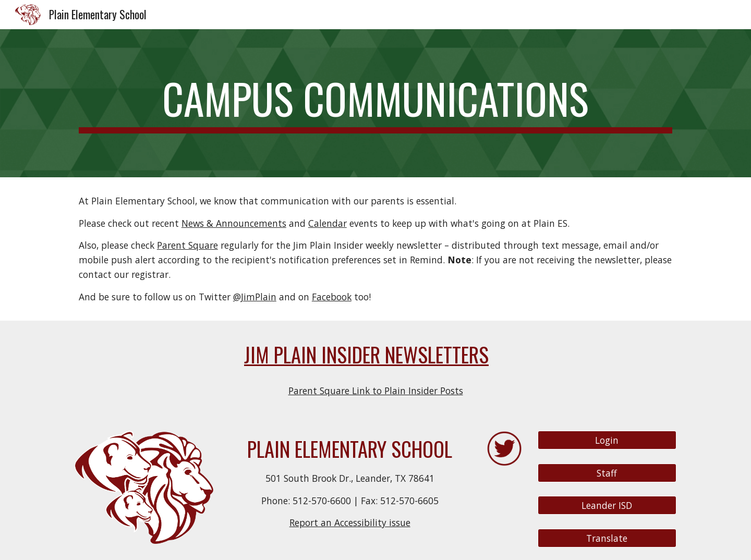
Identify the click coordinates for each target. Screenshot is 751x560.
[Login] (607, 440)
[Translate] (607, 538)
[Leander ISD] (607, 506)
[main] (375, 103)
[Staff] (607, 473)
